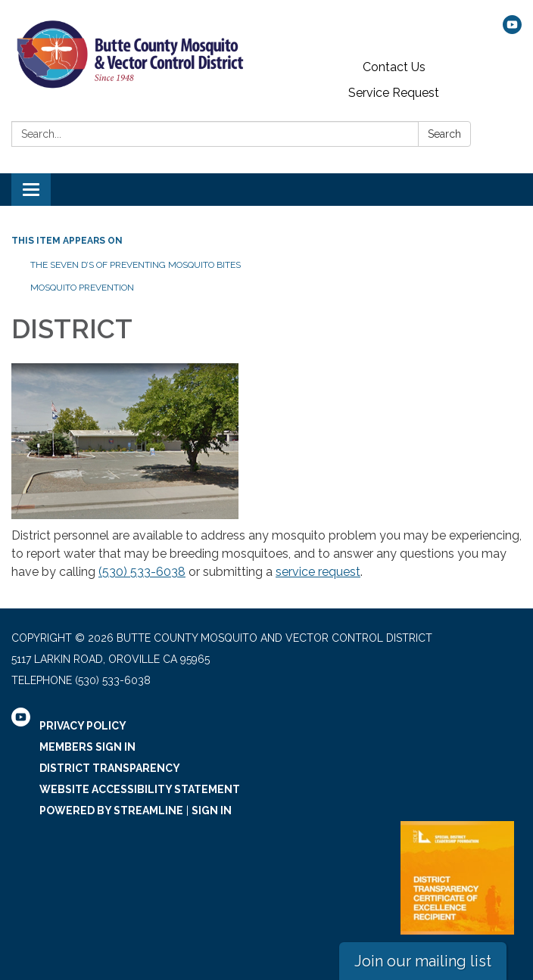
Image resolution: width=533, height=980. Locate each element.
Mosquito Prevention (82, 288)
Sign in (212, 810)
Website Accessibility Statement (140, 789)
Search (444, 134)
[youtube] (512, 30)
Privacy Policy (83, 726)
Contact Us (394, 67)
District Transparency (110, 768)
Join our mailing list (423, 961)
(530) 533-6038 (142, 572)
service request (318, 572)
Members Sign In (87, 747)
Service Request (394, 93)
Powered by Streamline (111, 810)
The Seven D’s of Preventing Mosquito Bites (136, 265)
